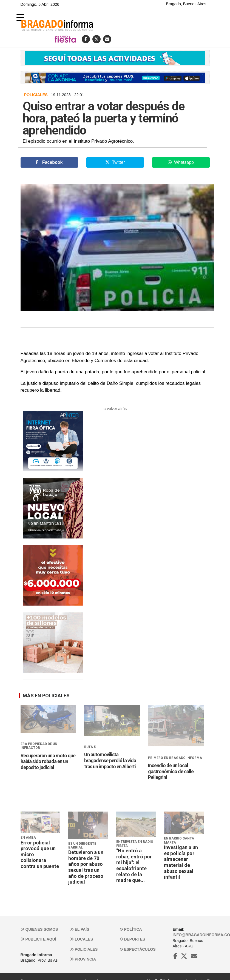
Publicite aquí (38, 939)
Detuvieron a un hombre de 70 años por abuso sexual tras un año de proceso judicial (86, 867)
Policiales (84, 949)
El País (80, 929)
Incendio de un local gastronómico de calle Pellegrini (171, 771)
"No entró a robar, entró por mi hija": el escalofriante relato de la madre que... (134, 865)
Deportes (132, 939)
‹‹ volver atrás (115, 409)
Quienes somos (39, 929)
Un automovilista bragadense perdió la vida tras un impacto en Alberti (110, 760)
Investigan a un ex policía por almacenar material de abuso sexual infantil (181, 862)
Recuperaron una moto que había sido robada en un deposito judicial (48, 761)
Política (131, 929)
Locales (82, 939)
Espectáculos (137, 949)
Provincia (83, 959)
